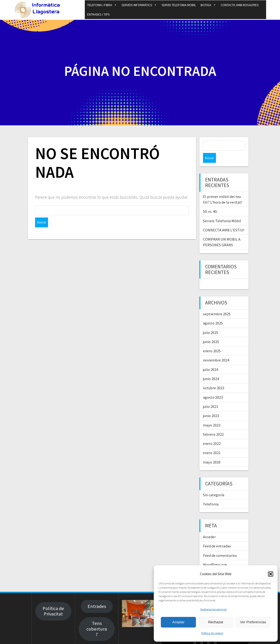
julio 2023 (211, 397)
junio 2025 (211, 332)
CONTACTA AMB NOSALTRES (240, 5)
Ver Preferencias (253, 622)
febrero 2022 (213, 424)
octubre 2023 (214, 378)
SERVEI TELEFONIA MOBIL (179, 5)
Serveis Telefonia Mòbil (222, 211)
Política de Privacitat (53, 601)
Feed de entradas (217, 536)
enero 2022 (212, 434)
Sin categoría (214, 485)
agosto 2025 (213, 313)
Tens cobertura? (97, 619)
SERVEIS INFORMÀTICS (139, 5)
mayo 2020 (212, 452)
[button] (271, 574)
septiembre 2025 (217, 304)
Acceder (209, 527)
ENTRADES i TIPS (98, 14)
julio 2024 (211, 360)
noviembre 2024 (216, 350)
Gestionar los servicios (213, 609)
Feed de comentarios (220, 546)
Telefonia (211, 494)
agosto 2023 (213, 387)
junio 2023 (211, 406)
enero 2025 (212, 341)
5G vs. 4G (210, 201)
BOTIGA (208, 5)
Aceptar (178, 622)
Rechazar (216, 622)
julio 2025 (211, 323)
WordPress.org (215, 555)
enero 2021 (212, 443)
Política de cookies (212, 633)
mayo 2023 (212, 415)
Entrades (97, 596)
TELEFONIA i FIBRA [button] (102, 5)
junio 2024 (211, 369)
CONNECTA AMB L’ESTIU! (224, 220)
